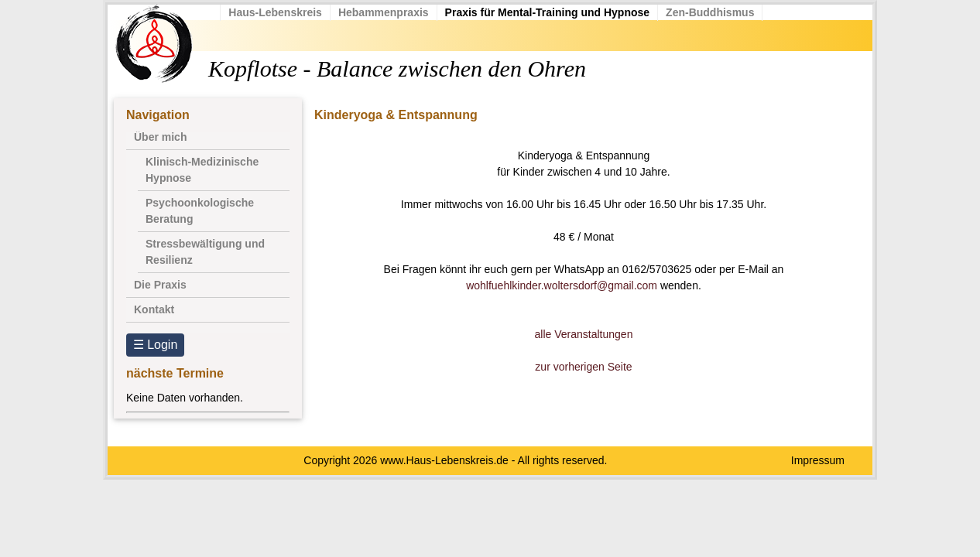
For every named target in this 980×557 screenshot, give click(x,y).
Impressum (818, 460)
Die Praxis (160, 285)
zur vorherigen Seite (583, 367)
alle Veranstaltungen (584, 334)
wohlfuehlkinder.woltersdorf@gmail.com (562, 285)
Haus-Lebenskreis (279, 12)
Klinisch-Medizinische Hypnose (202, 170)
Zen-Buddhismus (714, 12)
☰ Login (156, 345)
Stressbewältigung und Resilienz (205, 252)
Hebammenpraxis (387, 12)
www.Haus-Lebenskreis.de (444, 460)
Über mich (160, 137)
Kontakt (154, 309)
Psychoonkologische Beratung (200, 211)
